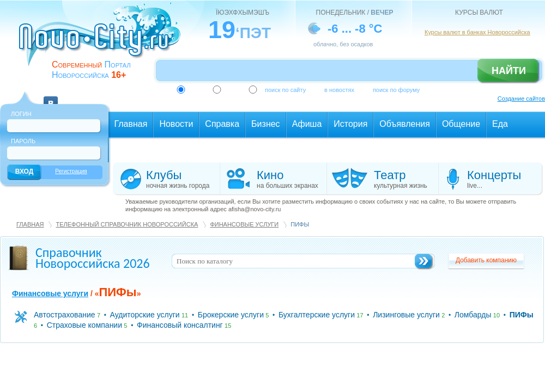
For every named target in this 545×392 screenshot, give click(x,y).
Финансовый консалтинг (180, 325)
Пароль (23, 141)
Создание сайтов (521, 99)
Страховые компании (84, 325)
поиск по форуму (396, 90)
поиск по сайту (285, 90)
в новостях (339, 90)
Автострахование (65, 315)
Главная (30, 224)
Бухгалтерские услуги (317, 315)
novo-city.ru (103, 42)
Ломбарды (473, 315)
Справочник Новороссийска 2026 (93, 258)
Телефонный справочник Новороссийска (127, 224)
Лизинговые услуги (406, 315)
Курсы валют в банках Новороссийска (477, 32)
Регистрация (71, 171)
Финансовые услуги (244, 224)
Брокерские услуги (231, 315)
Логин (21, 114)
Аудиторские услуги (145, 315)
